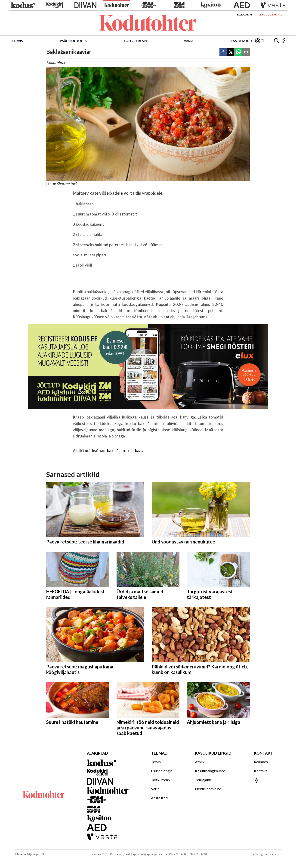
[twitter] (231, 52)
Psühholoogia (73, 41)
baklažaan (116, 451)
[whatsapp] (238, 52)
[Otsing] (276, 41)
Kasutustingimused (210, 771)
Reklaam (261, 762)
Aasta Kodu (241, 41)
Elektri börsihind (208, 789)
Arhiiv (200, 762)
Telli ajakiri (244, 14)
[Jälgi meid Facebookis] (283, 41)
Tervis (17, 41)
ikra (130, 451)
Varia (189, 41)
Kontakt (261, 771)
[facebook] (223, 52)
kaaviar (142, 451)
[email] (246, 52)
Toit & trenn (135, 41)
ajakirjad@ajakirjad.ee (147, 854)
